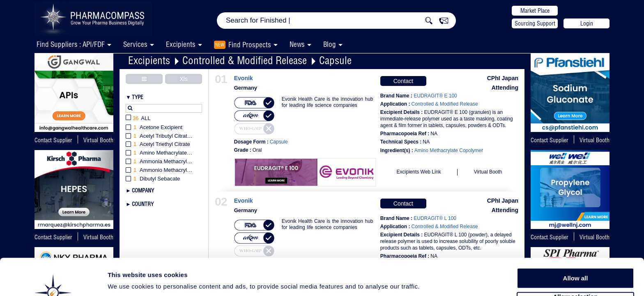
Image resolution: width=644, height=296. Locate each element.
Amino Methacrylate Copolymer (449, 150)
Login (587, 23)
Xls (183, 79)
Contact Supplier (53, 140)
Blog (330, 44)
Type (138, 97)
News (297, 44)
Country (143, 204)
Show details (431, 280)
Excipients (149, 60)
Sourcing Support (535, 23)
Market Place (535, 11)
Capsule (335, 60)
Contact (403, 81)
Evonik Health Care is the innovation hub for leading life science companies (328, 102)
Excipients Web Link (419, 172)
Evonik (244, 78)
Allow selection (575, 265)
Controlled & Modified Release (245, 60)
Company (143, 190)
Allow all (576, 246)
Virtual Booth (595, 140)
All (138, 119)
